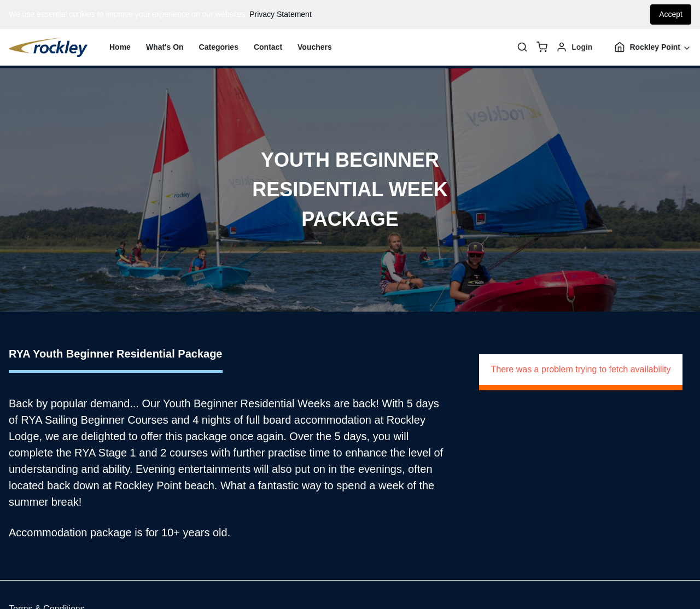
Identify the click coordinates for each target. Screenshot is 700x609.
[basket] (542, 47)
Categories (219, 47)
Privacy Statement (281, 14)
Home (120, 47)
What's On (165, 47)
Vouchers (315, 47)
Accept (671, 14)
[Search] (522, 47)
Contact (268, 47)
